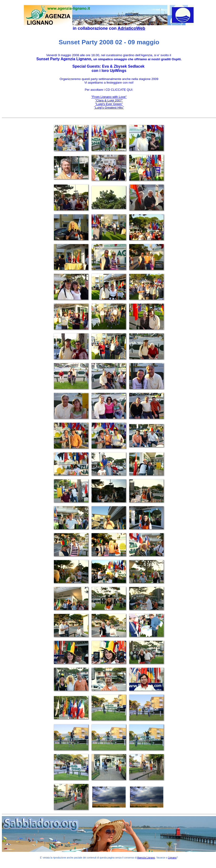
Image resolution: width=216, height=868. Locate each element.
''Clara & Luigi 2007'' (109, 100)
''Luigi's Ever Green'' (109, 104)
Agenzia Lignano (146, 858)
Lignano (172, 858)
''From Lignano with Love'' (109, 97)
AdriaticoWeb (131, 28)
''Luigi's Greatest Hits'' (109, 108)
